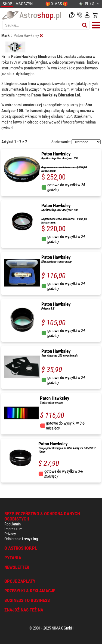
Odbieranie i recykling (21, 539)
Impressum (13, 529)
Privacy (10, 534)
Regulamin (13, 524)
